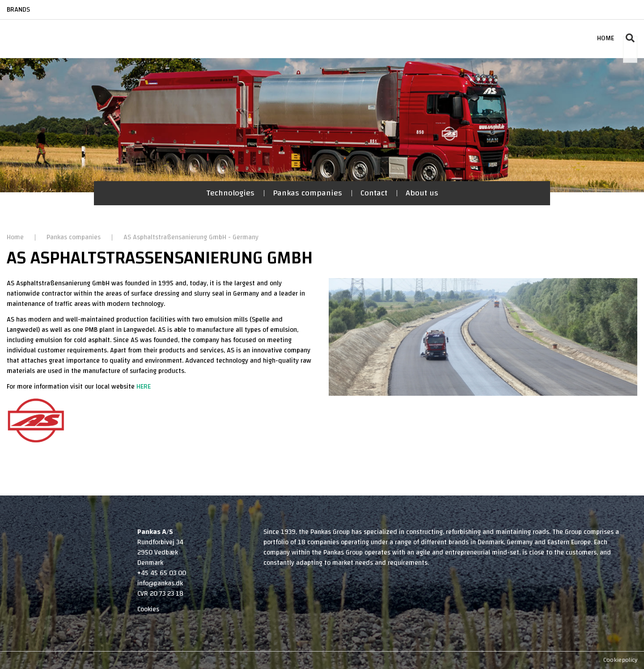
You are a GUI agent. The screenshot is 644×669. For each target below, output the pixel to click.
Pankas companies (307, 193)
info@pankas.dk (160, 583)
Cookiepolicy (620, 660)
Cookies (148, 609)
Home (16, 237)
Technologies (230, 193)
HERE (144, 387)
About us (422, 193)
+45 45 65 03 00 (162, 573)
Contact (374, 193)
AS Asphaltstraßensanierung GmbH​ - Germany (191, 237)
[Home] (41, 29)
